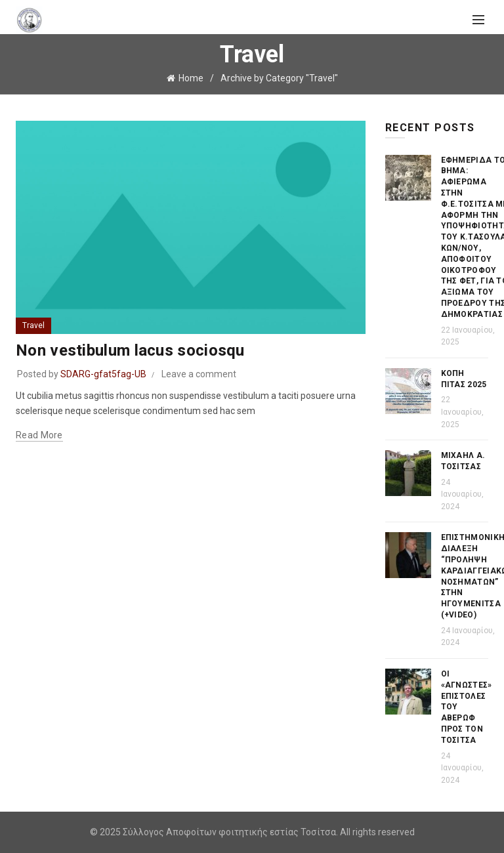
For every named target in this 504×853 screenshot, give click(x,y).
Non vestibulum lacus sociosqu (130, 350)
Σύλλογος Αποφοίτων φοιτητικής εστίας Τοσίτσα (229, 832)
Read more (39, 435)
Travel (33, 325)
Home (191, 78)
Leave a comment (199, 374)
